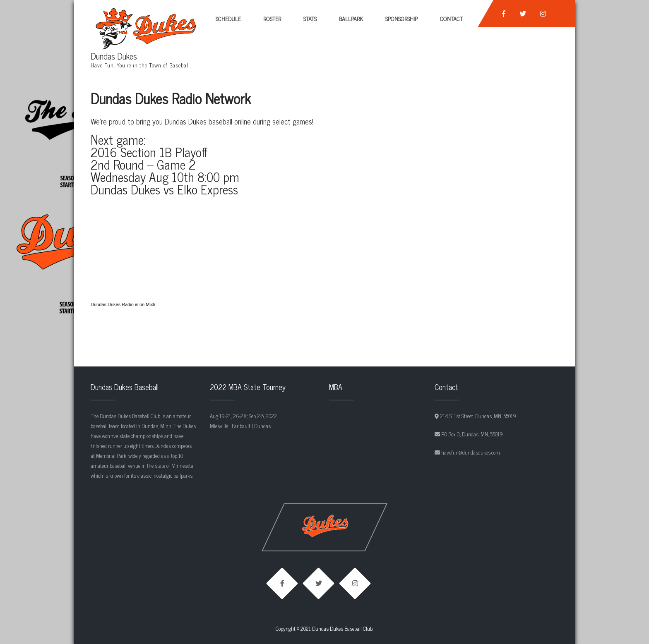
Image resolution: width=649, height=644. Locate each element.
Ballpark (351, 18)
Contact (451, 18)
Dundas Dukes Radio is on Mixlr (123, 304)
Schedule (228, 18)
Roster (272, 18)
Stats (310, 18)
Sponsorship (401, 18)
